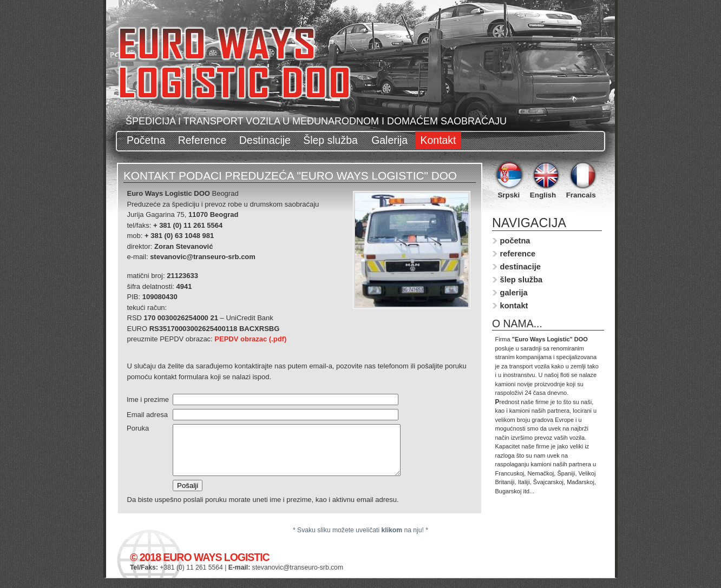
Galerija (389, 140)
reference (518, 254)
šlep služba (522, 280)
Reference (202, 140)
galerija (514, 293)
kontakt (514, 306)
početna (515, 241)
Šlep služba (332, 140)
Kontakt (438, 140)
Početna (146, 140)
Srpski (509, 195)
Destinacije (265, 140)
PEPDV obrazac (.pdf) (250, 339)
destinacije (520, 267)
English (543, 195)
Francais (581, 195)
